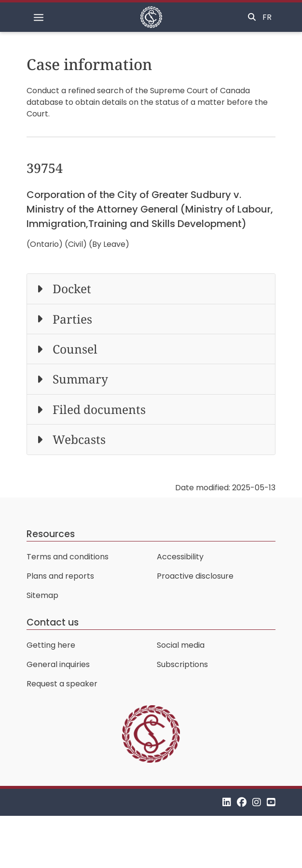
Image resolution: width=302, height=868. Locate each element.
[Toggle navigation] (39, 17)
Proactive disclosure (195, 576)
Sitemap (42, 595)
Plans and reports (60, 576)
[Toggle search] (252, 17)
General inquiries (58, 664)
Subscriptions (182, 664)
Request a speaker (62, 684)
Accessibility (180, 557)
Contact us (53, 622)
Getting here (51, 645)
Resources (51, 534)
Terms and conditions (68, 557)
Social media (181, 645)
